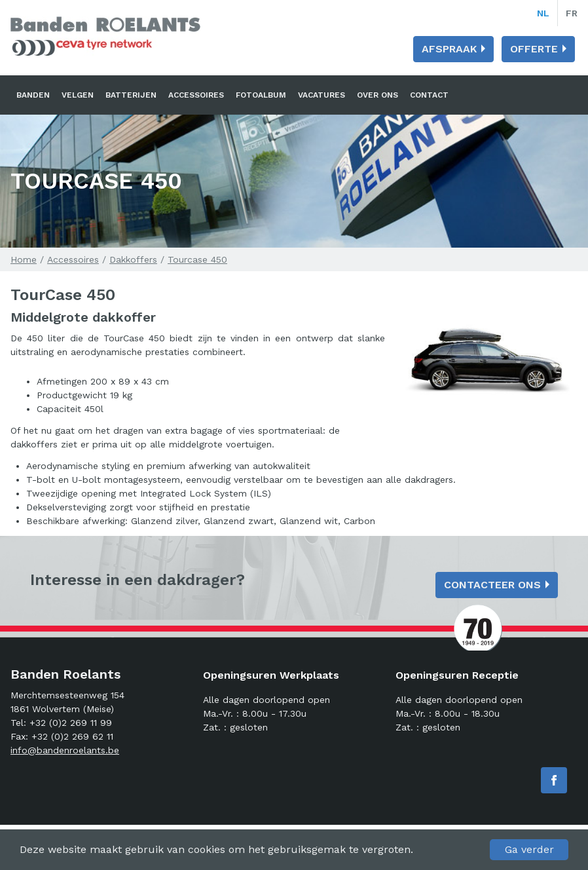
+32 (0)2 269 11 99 (71, 723)
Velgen (78, 95)
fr (572, 13)
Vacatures (322, 95)
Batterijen (131, 95)
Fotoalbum (261, 95)
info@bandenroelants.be (65, 750)
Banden (33, 95)
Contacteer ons (492, 585)
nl (543, 13)
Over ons (377, 95)
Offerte (534, 49)
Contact (429, 95)
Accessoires (196, 95)
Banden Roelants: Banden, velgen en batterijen (105, 36)
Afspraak (449, 49)
